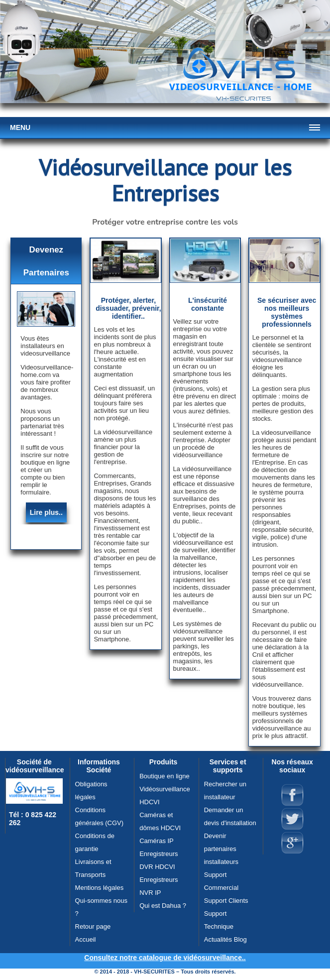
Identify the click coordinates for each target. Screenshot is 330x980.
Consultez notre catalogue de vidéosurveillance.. (165, 958)
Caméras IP (157, 841)
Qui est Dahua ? (163, 906)
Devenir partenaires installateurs (221, 849)
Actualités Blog (225, 939)
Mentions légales (100, 888)
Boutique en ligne (164, 776)
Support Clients (226, 901)
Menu (20, 127)
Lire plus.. (46, 512)
